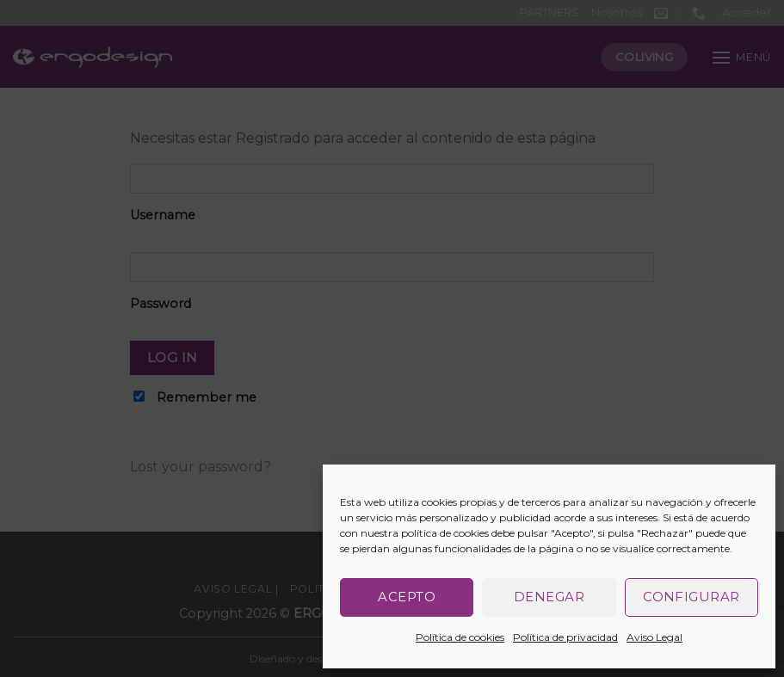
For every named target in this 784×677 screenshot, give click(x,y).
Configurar (691, 597)
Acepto (407, 597)
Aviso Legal (654, 637)
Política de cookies (460, 637)
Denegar (549, 597)
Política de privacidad (565, 637)
